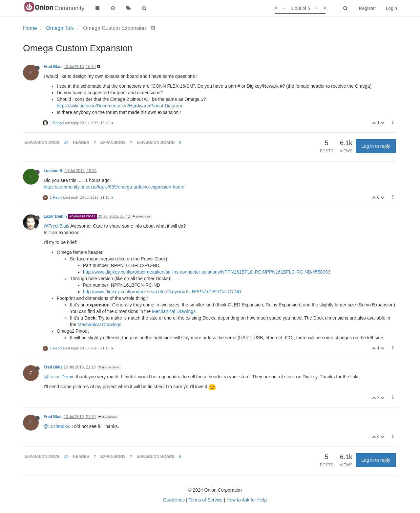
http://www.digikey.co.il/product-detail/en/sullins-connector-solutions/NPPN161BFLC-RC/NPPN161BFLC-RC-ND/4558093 (207, 272)
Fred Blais (53, 67)
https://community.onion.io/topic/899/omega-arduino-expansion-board (114, 187)
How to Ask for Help (247, 500)
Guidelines (174, 500)
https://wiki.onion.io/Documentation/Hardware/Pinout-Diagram (119, 106)
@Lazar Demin (109, 367)
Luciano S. (53, 171)
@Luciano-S (56, 426)
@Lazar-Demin (59, 377)
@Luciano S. (108, 417)
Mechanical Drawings (174, 311)
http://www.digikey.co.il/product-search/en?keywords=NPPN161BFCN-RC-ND (162, 292)
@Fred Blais (141, 217)
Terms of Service (205, 500)
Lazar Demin (55, 216)
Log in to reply (376, 146)
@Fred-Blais (56, 226)
